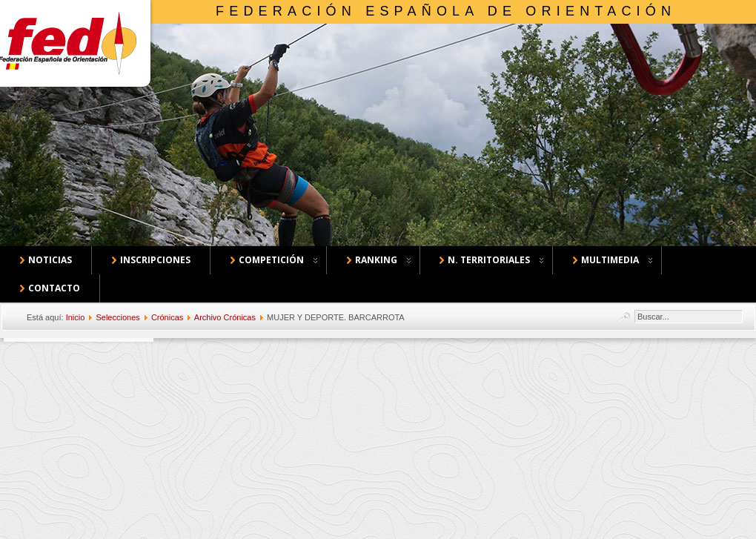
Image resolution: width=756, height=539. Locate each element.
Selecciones (117, 317)
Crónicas (167, 317)
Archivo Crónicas (225, 317)
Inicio (76, 317)
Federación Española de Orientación (446, 11)
